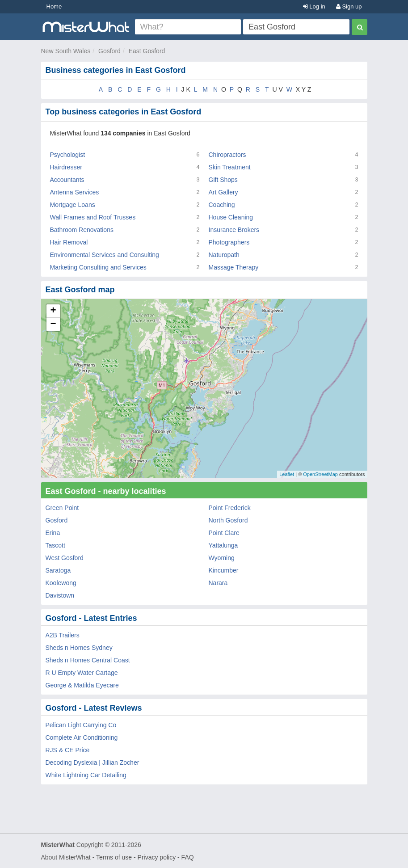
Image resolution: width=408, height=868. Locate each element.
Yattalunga (223, 545)
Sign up (349, 6)
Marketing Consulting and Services (98, 267)
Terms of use (114, 857)
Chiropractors (227, 155)
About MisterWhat (66, 857)
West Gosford (65, 558)
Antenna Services (75, 192)
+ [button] (53, 311)
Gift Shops (223, 180)
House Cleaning (231, 217)
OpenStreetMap (320, 474)
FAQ (188, 857)
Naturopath (224, 255)
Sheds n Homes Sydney (79, 648)
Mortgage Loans (73, 205)
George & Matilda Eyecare (82, 685)
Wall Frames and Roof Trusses (93, 217)
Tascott (55, 545)
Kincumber (224, 570)
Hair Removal (69, 242)
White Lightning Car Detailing (86, 775)
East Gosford (147, 51)
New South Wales (66, 51)
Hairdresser (66, 167)
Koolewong (61, 583)
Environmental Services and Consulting (105, 255)
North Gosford (228, 520)
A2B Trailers (63, 635)
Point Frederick (230, 508)
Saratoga (58, 570)
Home (54, 6)
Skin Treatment (230, 167)
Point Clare (224, 533)
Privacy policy (157, 857)
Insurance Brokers (234, 230)
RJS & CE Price (68, 750)
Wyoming (222, 558)
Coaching (222, 205)
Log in (314, 6)
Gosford (109, 51)
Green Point (62, 508)
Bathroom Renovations (82, 230)
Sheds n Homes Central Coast (88, 660)
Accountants (67, 180)
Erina (53, 533)
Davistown (60, 595)
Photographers (229, 242)
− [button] (53, 324)
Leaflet (287, 474)
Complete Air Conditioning (82, 737)
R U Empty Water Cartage (82, 673)
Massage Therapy (234, 267)
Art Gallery (223, 192)
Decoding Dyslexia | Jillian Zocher (93, 763)
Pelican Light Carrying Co (81, 725)
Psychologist (68, 155)
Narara (218, 583)
